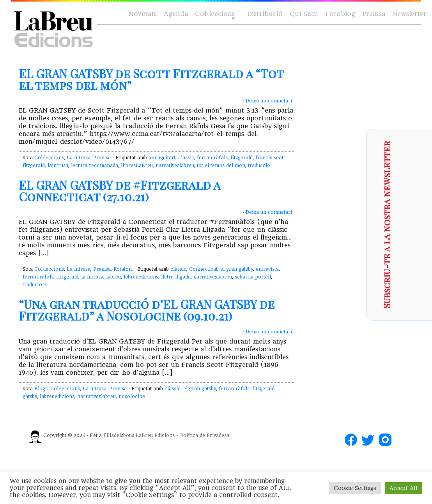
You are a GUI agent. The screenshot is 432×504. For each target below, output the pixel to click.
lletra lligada (176, 277)
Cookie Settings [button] (355, 488)
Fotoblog (340, 14)
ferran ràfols (212, 158)
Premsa (374, 14)
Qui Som (304, 14)
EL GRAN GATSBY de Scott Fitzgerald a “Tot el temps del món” (151, 79)
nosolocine (132, 397)
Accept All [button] (404, 488)
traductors (35, 285)
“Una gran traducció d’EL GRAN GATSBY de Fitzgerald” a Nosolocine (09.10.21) (147, 310)
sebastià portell (253, 277)
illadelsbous (120, 435)
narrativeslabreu (175, 166)
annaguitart (162, 158)
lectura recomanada (95, 166)
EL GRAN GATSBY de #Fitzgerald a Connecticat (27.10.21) (120, 191)
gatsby (30, 397)
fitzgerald (242, 158)
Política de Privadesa (205, 435)
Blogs (41, 389)
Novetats (143, 14)
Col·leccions (214, 14)
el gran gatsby (237, 269)
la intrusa (92, 277)
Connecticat (203, 269)
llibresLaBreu (137, 166)
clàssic (186, 158)
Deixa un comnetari (269, 101)
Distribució (265, 14)
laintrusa (58, 166)
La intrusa (79, 158)
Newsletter (409, 14)
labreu (113, 277)
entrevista (267, 269)
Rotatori (123, 269)
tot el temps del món (221, 166)
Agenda (176, 14)
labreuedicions (141, 277)
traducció (259, 166)
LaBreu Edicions (155, 435)
